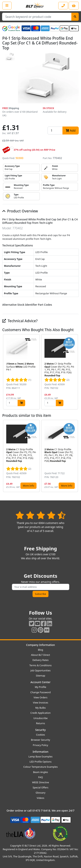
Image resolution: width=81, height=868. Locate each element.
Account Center (40, 682)
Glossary (40, 793)
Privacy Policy (41, 745)
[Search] (75, 17)
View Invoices (41, 703)
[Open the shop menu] (7, 6)
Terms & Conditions (40, 665)
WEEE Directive (40, 782)
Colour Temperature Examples (40, 767)
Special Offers (41, 787)
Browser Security (41, 740)
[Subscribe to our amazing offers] (41, 587)
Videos (40, 798)
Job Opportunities (40, 670)
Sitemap (40, 676)
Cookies (40, 735)
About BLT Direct (41, 655)
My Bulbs (41, 708)
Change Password (40, 692)
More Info (28, 486)
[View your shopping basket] (74, 6)
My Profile (40, 687)
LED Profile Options (40, 762)
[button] (76, 372)
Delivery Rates (40, 660)
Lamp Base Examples (41, 756)
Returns (40, 723)
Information (40, 752)
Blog (40, 650)
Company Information (40, 645)
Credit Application (41, 713)
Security (40, 730)
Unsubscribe (40, 718)
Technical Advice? (20, 321)
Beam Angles (41, 772)
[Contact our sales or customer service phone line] (63, 6)
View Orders (41, 697)
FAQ (40, 777)
